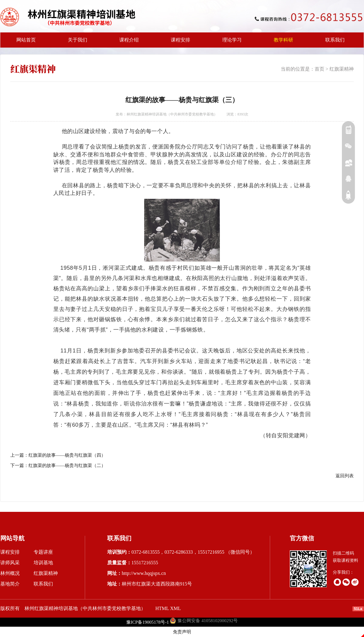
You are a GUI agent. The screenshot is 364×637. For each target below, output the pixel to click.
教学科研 (282, 42)
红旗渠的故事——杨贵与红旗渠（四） (67, 455)
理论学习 (232, 40)
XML (176, 608)
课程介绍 (127, 42)
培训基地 (43, 563)
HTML (162, 608)
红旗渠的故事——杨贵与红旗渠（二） (67, 465)
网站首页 (26, 40)
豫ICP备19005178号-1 (148, 622)
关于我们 (76, 42)
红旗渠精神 (342, 69)
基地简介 (10, 584)
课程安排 (179, 42)
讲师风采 (10, 563)
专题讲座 (43, 552)
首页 (319, 69)
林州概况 (10, 573)
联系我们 (335, 40)
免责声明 (182, 632)
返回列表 (345, 476)
